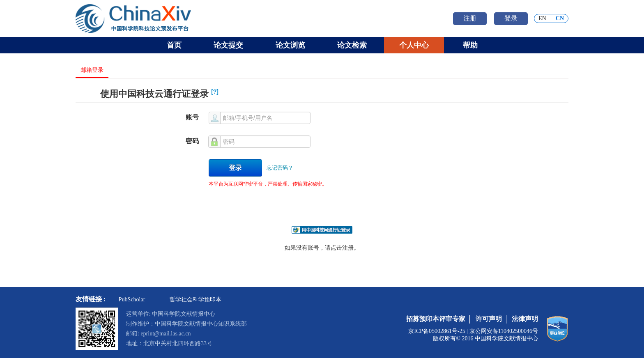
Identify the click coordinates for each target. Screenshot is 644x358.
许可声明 (489, 319)
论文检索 (352, 45)
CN (560, 18)
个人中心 (414, 45)
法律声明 (525, 319)
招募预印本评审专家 (436, 319)
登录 (511, 18)
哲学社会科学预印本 (195, 299)
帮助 (470, 45)
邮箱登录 (92, 70)
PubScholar (132, 299)
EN (542, 18)
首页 (174, 45)
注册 (470, 18)
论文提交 (228, 45)
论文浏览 (290, 45)
